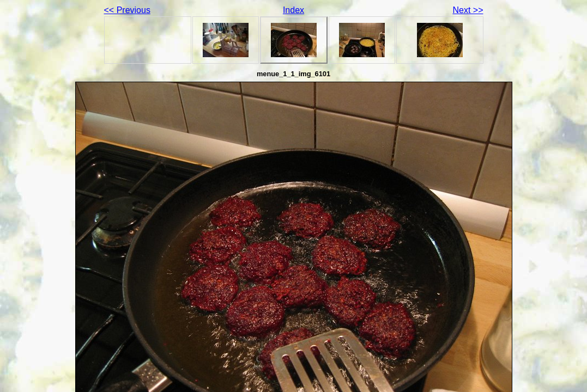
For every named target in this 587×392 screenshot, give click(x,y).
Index (293, 10)
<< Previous (127, 10)
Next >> (468, 10)
